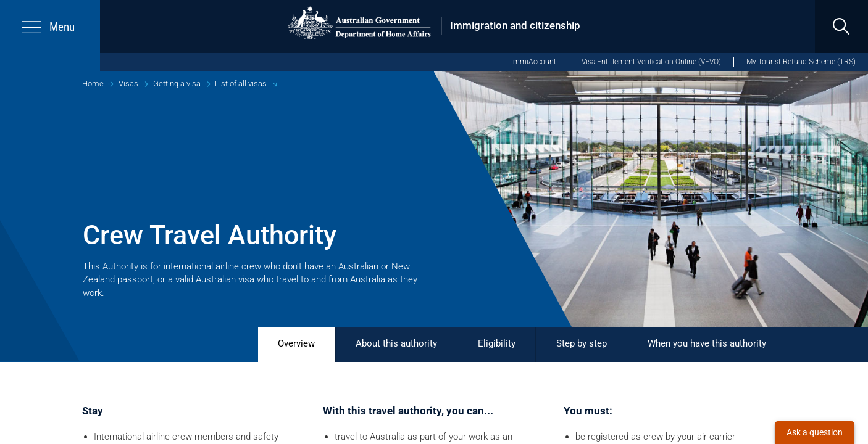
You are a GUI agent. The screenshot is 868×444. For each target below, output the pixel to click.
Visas (128, 84)
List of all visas (241, 84)
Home (93, 84)
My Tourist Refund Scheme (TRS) (801, 62)
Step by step (582, 343)
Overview (296, 343)
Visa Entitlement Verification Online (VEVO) (651, 62)
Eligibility (497, 343)
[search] (841, 27)
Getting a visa (177, 84)
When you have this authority (707, 343)
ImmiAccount (534, 62)
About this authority (396, 343)
